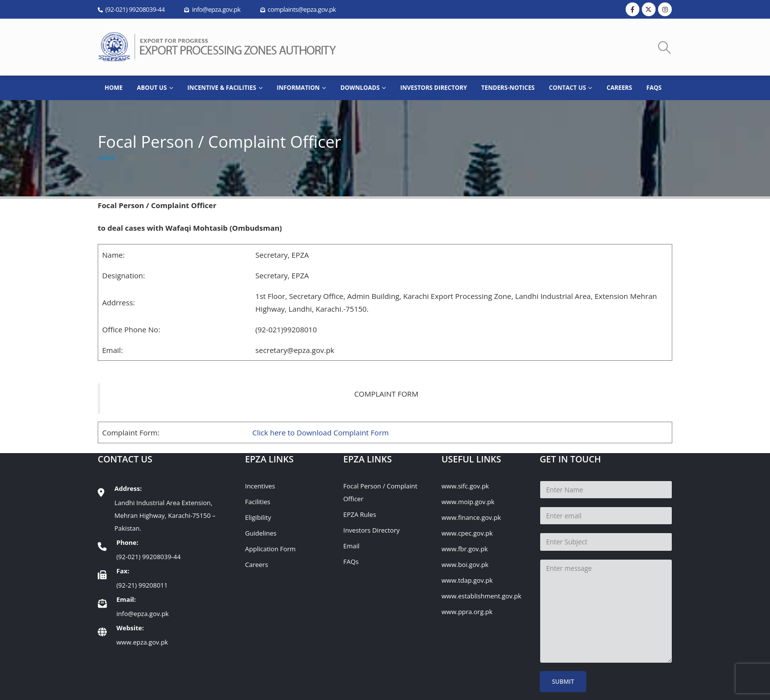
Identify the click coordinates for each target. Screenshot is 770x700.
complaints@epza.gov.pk (302, 9)
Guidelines (261, 533)
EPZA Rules (360, 514)
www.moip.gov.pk (468, 502)
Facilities (258, 502)
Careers (619, 88)
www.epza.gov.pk (142, 642)
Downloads (360, 88)
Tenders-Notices (508, 88)
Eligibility (258, 517)
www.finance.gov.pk (471, 517)
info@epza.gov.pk (143, 614)
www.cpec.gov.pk (467, 533)
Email (351, 546)
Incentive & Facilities (222, 88)
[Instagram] (665, 9)
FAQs (654, 88)
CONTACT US (568, 88)
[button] (665, 47)
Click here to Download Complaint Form (321, 432)
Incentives (260, 486)
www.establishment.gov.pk (481, 596)
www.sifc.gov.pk (465, 486)
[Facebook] (632, 9)
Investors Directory (434, 88)
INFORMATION (299, 88)
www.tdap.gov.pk (467, 580)
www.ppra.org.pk (467, 612)
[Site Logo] (220, 47)
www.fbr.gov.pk (465, 549)
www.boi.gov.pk (465, 565)
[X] (649, 9)
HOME (114, 88)
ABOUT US (152, 88)
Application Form (270, 549)
